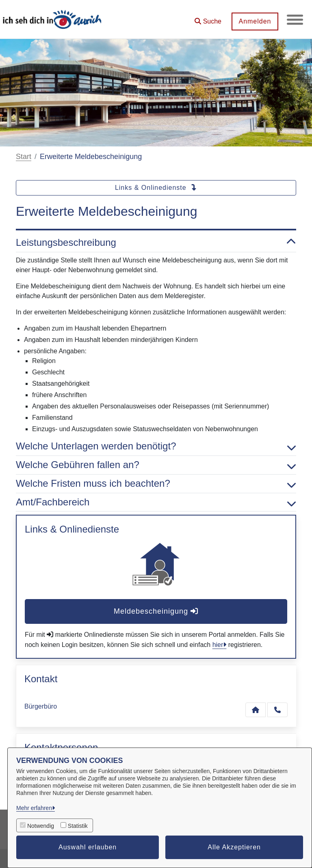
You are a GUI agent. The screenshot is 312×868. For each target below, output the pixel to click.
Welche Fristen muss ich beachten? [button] (156, 484)
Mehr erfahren (34, 808)
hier (218, 645)
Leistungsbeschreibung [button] (156, 243)
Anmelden (255, 21)
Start (24, 157)
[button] (208, 18)
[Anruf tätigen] (277, 710)
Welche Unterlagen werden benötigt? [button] (156, 446)
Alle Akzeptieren (234, 847)
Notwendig (41, 826)
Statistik (78, 826)
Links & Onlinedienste (156, 188)
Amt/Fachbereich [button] (156, 502)
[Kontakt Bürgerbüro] (256, 710)
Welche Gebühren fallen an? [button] (156, 465)
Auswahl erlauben (88, 847)
